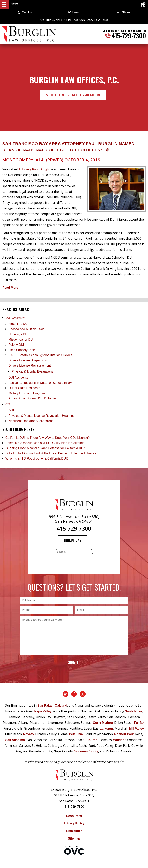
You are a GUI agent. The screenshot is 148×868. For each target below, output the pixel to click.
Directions (73, 540)
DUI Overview (15, 318)
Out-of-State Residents (24, 388)
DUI (11, 410)
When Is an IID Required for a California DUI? (37, 459)
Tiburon (92, 740)
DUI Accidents (18, 378)
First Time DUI (18, 324)
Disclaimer (74, 831)
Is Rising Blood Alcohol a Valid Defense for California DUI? (46, 448)
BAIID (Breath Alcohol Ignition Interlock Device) (41, 355)
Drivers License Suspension (28, 360)
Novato (29, 734)
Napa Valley (43, 711)
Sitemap (74, 839)
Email (74, 12)
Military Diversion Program (27, 393)
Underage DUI (18, 334)
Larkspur (106, 728)
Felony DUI (16, 345)
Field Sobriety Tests (22, 350)
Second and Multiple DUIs (26, 329)
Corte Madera (103, 723)
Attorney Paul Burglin (34, 169)
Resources (74, 816)
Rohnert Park (124, 734)
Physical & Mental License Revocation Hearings (42, 416)
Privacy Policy (74, 823)
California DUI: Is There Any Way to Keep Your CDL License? (48, 438)
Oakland (61, 705)
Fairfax (139, 723)
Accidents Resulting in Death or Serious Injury (40, 383)
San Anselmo (15, 740)
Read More (10, 288)
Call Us (25, 12)
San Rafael (45, 705)
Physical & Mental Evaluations (32, 372)
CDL (9, 404)
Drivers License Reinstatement (30, 366)
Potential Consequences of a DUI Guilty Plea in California (45, 443)
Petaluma (76, 734)
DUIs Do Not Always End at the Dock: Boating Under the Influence (51, 453)
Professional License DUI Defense (32, 398)
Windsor (119, 740)
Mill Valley (136, 728)
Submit (73, 663)
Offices (123, 12)
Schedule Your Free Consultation (73, 95)
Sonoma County (86, 751)
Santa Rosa (133, 711)
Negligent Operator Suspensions (31, 421)
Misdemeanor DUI (21, 339)
